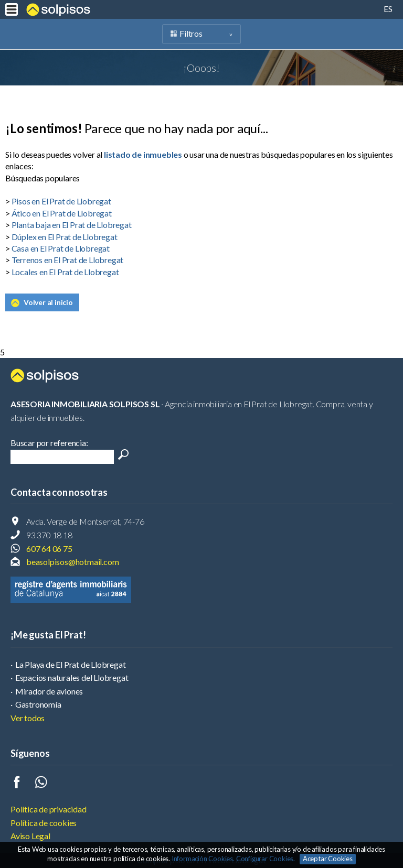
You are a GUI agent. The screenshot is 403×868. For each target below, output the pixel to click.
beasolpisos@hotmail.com (72, 562)
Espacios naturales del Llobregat (72, 677)
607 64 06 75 (49, 549)
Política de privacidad (49, 809)
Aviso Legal (30, 836)
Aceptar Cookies (328, 859)
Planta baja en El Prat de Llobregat (72, 225)
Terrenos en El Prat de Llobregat (68, 260)
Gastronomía (38, 704)
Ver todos (28, 718)
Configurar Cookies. (266, 859)
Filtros (191, 33)
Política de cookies (44, 823)
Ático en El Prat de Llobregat (62, 213)
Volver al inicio (48, 302)
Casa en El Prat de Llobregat (61, 248)
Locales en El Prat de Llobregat (65, 272)
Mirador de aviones (49, 691)
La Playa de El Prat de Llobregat (71, 664)
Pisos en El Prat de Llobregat (61, 201)
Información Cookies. (203, 859)
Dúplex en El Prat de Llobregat (65, 237)
